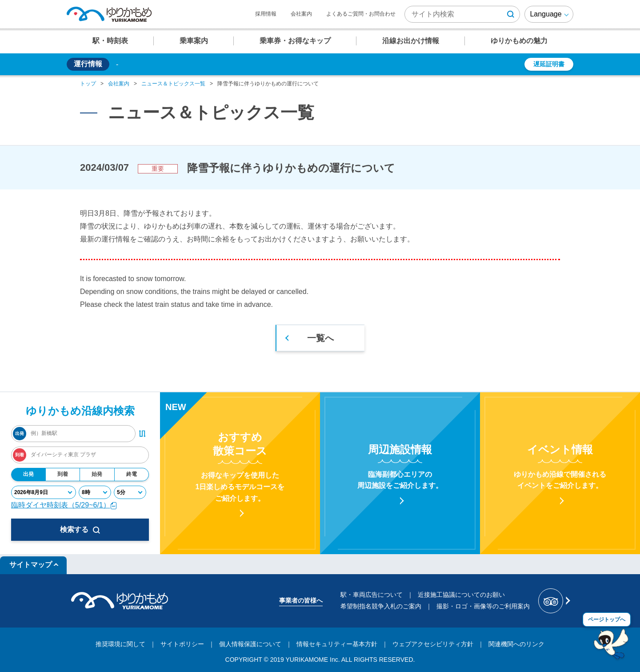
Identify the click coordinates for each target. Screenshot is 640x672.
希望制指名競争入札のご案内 (381, 606)
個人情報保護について (250, 644)
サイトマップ (31, 565)
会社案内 (301, 14)
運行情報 (88, 64)
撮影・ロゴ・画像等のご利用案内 (483, 606)
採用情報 (266, 14)
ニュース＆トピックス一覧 (173, 84)
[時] (95, 492)
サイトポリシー (182, 644)
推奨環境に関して (120, 644)
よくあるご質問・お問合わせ (361, 14)
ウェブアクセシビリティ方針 (433, 644)
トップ (88, 84)
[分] (130, 492)
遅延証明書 (549, 64)
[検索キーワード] (462, 14)
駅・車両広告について (372, 595)
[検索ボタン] (511, 14)
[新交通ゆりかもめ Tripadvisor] (554, 601)
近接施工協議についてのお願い (461, 595)
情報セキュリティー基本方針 (337, 644)
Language (546, 14)
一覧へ (320, 338)
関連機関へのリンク (516, 644)
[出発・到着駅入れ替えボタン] (142, 434)
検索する (80, 530)
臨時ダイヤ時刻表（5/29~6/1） (64, 505)
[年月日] (44, 492)
